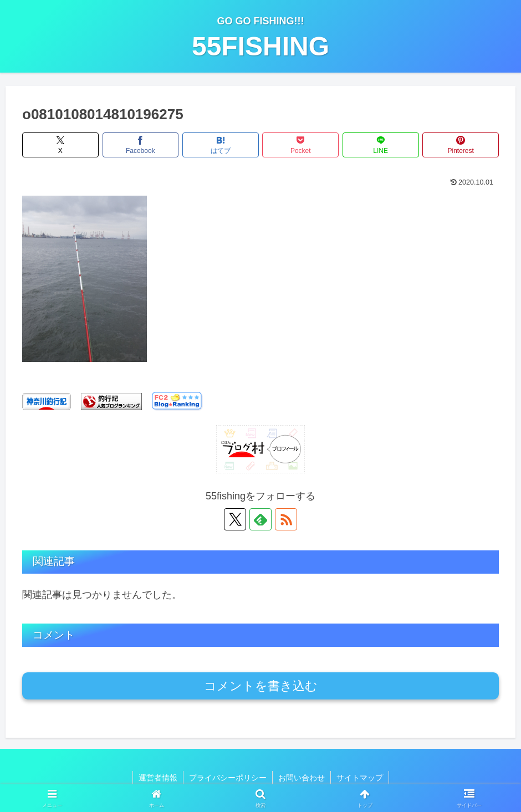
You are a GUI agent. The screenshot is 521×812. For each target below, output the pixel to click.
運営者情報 (158, 778)
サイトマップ (360, 778)
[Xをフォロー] (235, 519)
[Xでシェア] (60, 145)
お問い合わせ (302, 778)
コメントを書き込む (261, 686)
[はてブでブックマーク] (221, 145)
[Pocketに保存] (300, 145)
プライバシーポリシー (228, 778)
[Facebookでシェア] (141, 145)
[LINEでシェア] (381, 145)
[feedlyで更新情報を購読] (260, 519)
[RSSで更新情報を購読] (286, 519)
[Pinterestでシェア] (461, 145)
